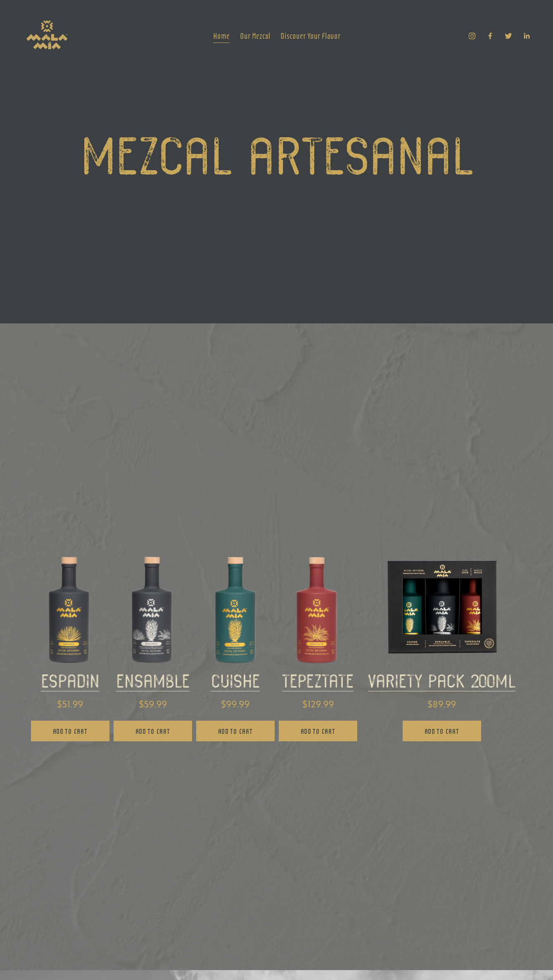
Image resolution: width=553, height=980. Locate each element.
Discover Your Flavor (311, 35)
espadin (70, 683)
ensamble (153, 683)
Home (221, 35)
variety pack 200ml (442, 683)
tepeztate (318, 683)
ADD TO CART (70, 731)
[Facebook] (490, 36)
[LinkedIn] (527, 36)
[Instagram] (472, 36)
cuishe (235, 683)
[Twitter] (508, 36)
